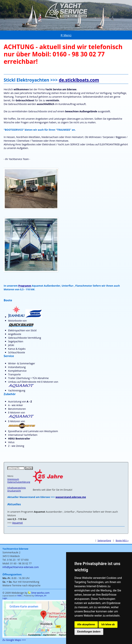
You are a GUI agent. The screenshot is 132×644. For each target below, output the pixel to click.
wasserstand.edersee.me (71, 497)
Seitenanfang (104, 541)
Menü (67, 35)
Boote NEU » (122, 541)
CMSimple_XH (40, 596)
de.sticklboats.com (79, 80)
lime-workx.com (40, 593)
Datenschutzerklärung (19, 482)
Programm (25, 286)
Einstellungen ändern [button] (89, 632)
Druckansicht (14, 491)
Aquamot (18, 523)
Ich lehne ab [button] (108, 624)
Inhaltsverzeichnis (17, 488)
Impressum (13, 479)
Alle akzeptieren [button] (86, 624)
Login (5, 598)
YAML (20, 596)
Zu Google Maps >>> (14, 640)
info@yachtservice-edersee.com (21, 567)
